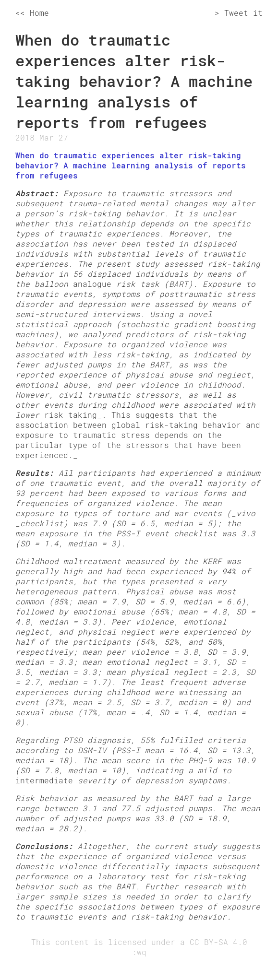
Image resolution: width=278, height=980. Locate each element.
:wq (139, 952)
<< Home (32, 13)
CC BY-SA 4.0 (218, 942)
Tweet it (243, 13)
